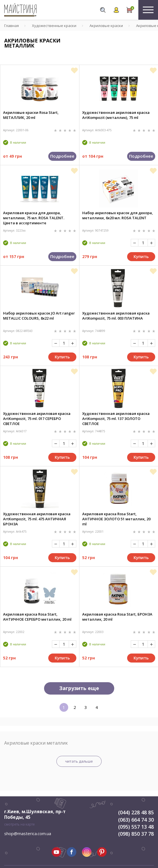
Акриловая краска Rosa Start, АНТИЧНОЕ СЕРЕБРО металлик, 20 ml (37, 617)
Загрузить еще (79, 688)
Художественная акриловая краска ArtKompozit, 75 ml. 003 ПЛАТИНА (116, 316)
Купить (141, 256)
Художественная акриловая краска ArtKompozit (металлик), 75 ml (116, 115)
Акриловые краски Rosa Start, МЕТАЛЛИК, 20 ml (31, 115)
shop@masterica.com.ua (28, 833)
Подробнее (62, 156)
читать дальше (79, 761)
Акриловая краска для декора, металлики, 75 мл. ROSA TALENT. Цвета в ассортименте (34, 218)
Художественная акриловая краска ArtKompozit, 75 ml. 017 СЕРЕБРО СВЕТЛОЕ (37, 419)
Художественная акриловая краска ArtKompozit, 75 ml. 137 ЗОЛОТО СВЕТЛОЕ (116, 419)
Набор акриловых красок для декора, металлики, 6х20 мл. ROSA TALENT (118, 215)
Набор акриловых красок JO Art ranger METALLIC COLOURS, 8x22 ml (39, 316)
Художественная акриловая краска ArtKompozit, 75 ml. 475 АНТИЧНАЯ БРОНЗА (37, 519)
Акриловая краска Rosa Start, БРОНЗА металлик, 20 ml (117, 617)
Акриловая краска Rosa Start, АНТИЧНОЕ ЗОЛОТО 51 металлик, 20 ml (116, 519)
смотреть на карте (20, 824)
